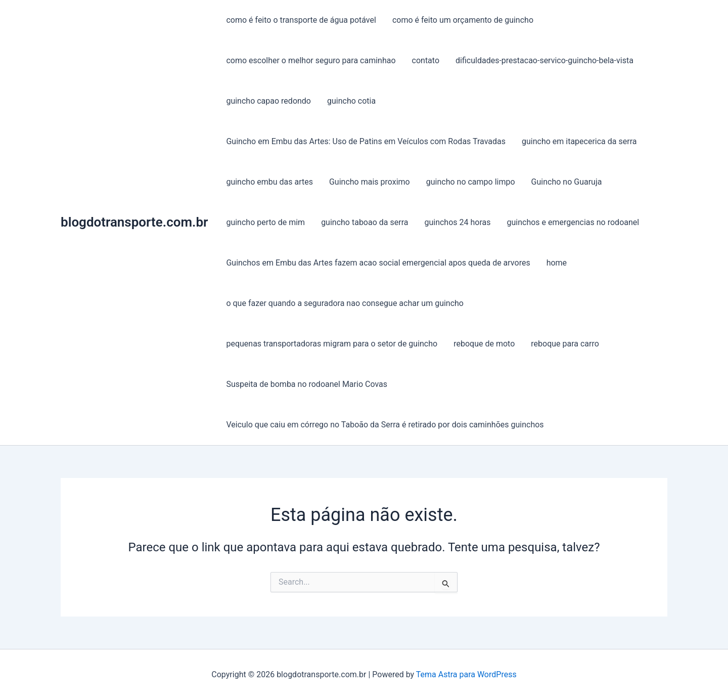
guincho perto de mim (265, 222)
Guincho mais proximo (370, 182)
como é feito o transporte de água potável (301, 20)
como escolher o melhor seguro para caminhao (311, 60)
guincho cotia (351, 101)
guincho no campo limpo (471, 182)
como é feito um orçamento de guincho (463, 20)
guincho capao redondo (268, 101)
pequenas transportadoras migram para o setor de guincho (332, 344)
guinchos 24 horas (457, 222)
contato (426, 60)
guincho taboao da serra (365, 222)
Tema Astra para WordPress (466, 674)
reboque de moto (484, 344)
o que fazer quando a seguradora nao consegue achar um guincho (345, 303)
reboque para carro (565, 344)
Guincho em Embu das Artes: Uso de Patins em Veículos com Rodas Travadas (366, 141)
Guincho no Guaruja (567, 182)
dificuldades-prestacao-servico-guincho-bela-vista (544, 60)
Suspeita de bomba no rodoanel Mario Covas (307, 384)
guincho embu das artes (269, 182)
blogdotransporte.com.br (134, 222)
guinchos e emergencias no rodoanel (573, 222)
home (557, 263)
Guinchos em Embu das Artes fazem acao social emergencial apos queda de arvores (378, 263)
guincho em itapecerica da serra (579, 141)
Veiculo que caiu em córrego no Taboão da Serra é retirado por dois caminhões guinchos (385, 425)
